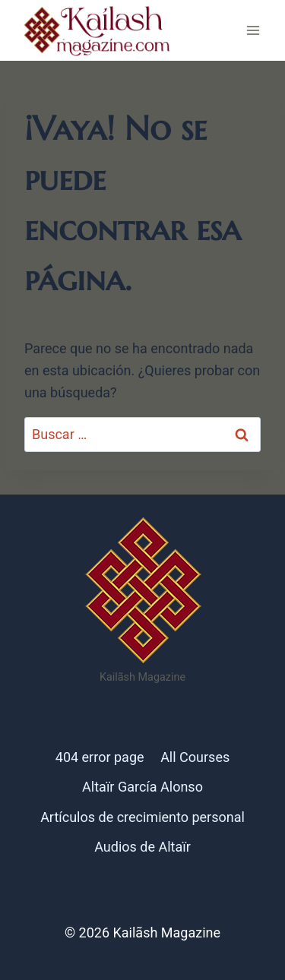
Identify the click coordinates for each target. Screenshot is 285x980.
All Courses (195, 757)
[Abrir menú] (253, 30)
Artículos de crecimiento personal (142, 817)
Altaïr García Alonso (142, 787)
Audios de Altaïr (142, 847)
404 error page (100, 757)
